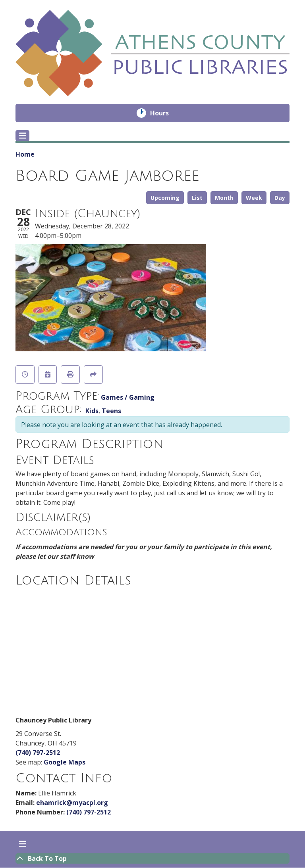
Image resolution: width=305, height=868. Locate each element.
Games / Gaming (128, 397)
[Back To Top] (152, 858)
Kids (92, 411)
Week (254, 198)
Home (25, 154)
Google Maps (65, 762)
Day (280, 198)
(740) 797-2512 (38, 753)
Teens (111, 411)
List (197, 198)
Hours (165, 113)
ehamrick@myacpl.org (72, 803)
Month (224, 198)
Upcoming (165, 198)
